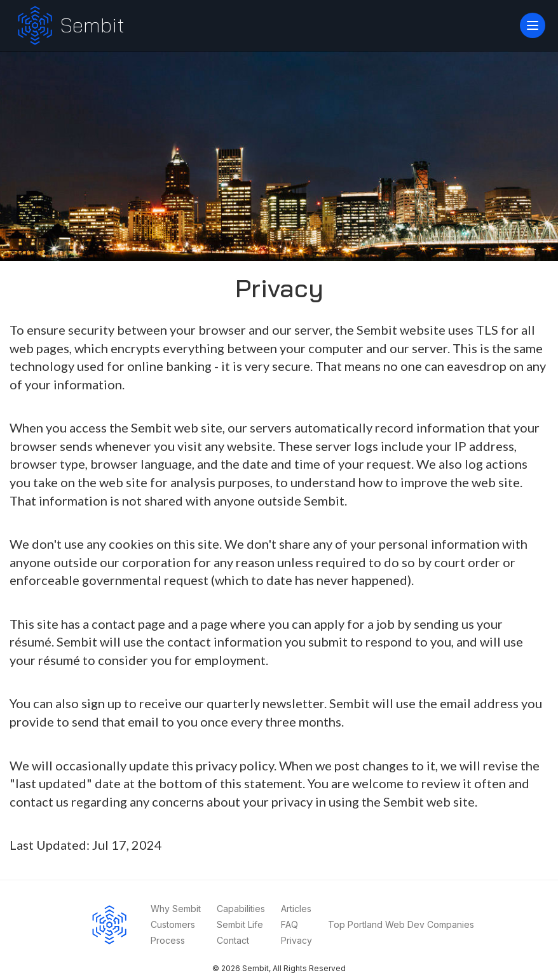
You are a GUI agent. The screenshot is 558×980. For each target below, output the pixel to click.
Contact (233, 940)
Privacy (296, 940)
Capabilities (241, 909)
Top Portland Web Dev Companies (401, 924)
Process (168, 940)
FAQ (289, 924)
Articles (296, 909)
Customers (173, 924)
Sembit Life (240, 924)
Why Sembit (176, 909)
